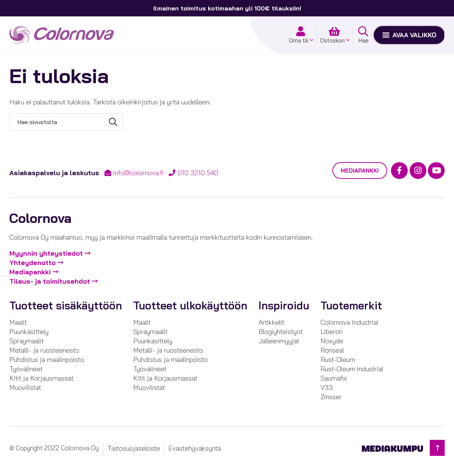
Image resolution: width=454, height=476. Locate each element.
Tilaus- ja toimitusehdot (50, 282)
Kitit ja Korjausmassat (41, 378)
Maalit (18, 322)
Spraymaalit (26, 341)
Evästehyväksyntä (195, 448)
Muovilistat (25, 387)
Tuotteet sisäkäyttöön (66, 306)
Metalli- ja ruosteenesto (44, 350)
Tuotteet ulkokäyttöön (190, 306)
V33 (327, 387)
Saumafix (334, 378)
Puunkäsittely (29, 332)
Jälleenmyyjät (279, 341)
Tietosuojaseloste (134, 448)
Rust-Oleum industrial (352, 369)
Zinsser (331, 397)
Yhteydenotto (32, 263)
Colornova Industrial (349, 322)
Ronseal (332, 350)
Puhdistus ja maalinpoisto (47, 360)
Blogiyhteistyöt (281, 332)
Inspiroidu (284, 306)
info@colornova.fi (138, 173)
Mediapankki (360, 171)
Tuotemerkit (351, 306)
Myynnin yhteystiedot (46, 254)
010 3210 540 (198, 173)
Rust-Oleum (338, 360)
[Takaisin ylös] (437, 448)
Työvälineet (26, 369)
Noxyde (332, 341)
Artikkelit (271, 322)
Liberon (331, 332)
